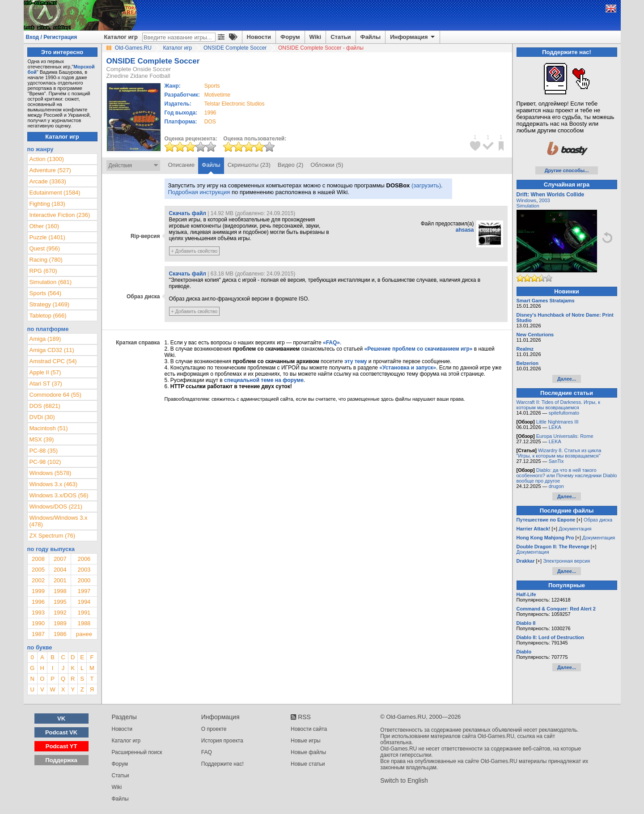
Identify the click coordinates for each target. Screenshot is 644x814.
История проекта (222, 741)
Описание (182, 165)
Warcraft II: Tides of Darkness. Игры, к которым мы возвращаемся (558, 405)
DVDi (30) (42, 417)
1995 (60, 602)
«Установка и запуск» (408, 368)
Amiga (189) (45, 339)
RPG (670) (43, 271)
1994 (84, 602)
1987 (38, 634)
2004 (60, 570)
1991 (84, 613)
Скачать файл (188, 213)
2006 (84, 559)
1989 (60, 623)
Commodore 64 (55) (55, 395)
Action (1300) (47, 159)
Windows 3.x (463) (54, 484)
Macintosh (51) (49, 428)
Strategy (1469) (50, 304)
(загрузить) (426, 185)
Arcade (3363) (48, 181)
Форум (290, 37)
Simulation (528, 206)
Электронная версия (566, 561)
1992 (60, 613)
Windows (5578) (51, 473)
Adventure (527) (50, 170)
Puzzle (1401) (47, 237)
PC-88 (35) (44, 451)
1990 (38, 623)
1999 (38, 591)
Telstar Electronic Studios (235, 104)
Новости (259, 37)
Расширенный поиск (137, 752)
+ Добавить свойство (195, 251)
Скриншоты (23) (249, 165)
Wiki (316, 37)
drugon (556, 486)
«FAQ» (331, 343)
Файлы (371, 37)
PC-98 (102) (45, 462)
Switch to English (404, 780)
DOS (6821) (45, 406)
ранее (84, 634)
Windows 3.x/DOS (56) (59, 495)
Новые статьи (308, 764)
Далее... (567, 379)
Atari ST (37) (46, 384)
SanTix (556, 461)
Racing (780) (46, 260)
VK (61, 719)
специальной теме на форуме (264, 380)
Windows (527, 200)
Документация (575, 529)
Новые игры (306, 741)
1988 (84, 623)
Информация (413, 37)
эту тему (356, 361)
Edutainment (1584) (55, 193)
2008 (38, 559)
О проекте (214, 729)
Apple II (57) (45, 372)
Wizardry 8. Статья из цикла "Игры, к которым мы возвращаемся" (559, 453)
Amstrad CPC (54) (53, 361)
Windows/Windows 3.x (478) (59, 521)
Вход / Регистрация (52, 37)
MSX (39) (42, 439)
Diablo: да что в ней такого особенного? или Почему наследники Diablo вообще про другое (567, 475)
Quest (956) (45, 248)
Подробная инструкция (199, 192)
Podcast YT (61, 746)
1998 (60, 591)
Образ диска (598, 520)
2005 (38, 570)
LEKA (555, 427)
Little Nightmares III (557, 422)
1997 (84, 591)
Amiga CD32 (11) (52, 350)
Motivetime (217, 95)
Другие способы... (567, 170)
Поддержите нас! (222, 764)
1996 (210, 113)
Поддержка (61, 760)
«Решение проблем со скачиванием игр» (419, 349)
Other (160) (44, 226)
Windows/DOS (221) (56, 507)
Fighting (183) (47, 204)
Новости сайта (309, 729)
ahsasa (465, 230)
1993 (38, 613)
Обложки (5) (327, 165)
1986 (60, 634)
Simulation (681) (51, 282)
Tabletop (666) (48, 316)
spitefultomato (564, 413)
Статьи (341, 37)
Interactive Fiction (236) (60, 215)
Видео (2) (290, 165)
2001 (60, 580)
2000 (84, 580)
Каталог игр (121, 37)
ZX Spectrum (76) (53, 536)
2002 (38, 580)
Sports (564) (46, 293)
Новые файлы (308, 752)
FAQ (207, 752)
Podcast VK (61, 732)
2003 (84, 570)
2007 (60, 559)
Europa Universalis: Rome (565, 436)
